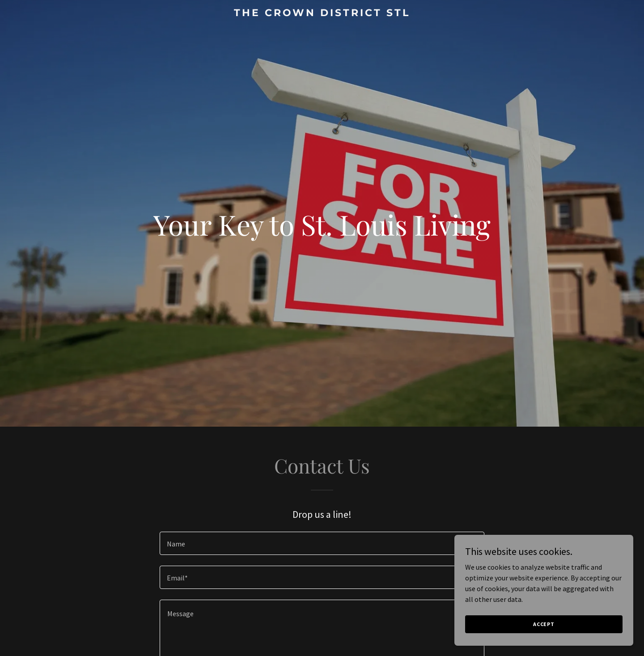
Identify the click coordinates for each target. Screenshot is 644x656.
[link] (322, 13)
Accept (544, 624)
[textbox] (322, 543)
